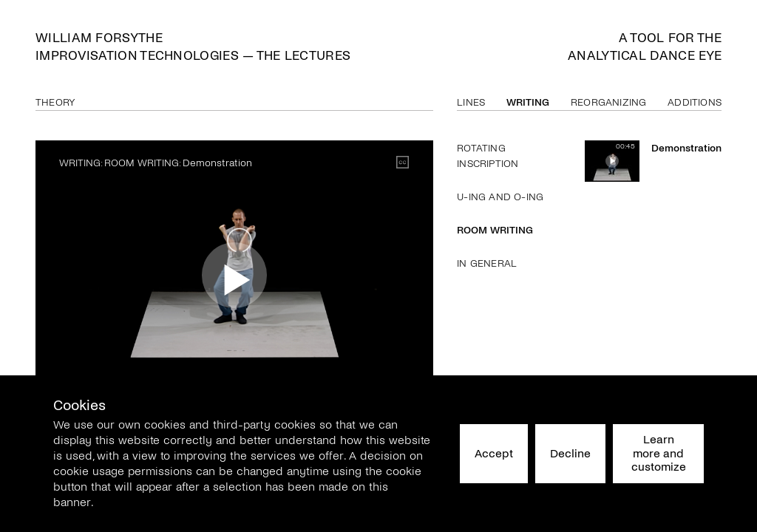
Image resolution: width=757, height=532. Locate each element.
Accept (494, 453)
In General (487, 263)
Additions (695, 102)
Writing (528, 102)
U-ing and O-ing (500, 197)
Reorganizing (608, 102)
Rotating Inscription (488, 156)
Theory (55, 102)
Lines (471, 102)
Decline (570, 453)
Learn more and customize (659, 453)
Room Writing (495, 230)
